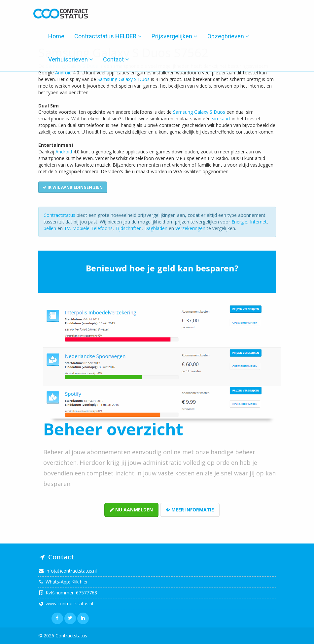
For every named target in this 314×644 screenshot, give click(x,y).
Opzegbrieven (228, 36)
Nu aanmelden (131, 510)
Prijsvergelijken (174, 36)
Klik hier (80, 582)
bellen (50, 228)
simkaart (221, 119)
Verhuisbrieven (71, 59)
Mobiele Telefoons (92, 228)
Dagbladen (156, 228)
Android (63, 73)
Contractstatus (108, 36)
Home (56, 36)
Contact (116, 59)
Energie (239, 222)
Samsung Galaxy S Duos (123, 79)
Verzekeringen (190, 228)
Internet (258, 222)
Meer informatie (190, 510)
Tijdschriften (128, 228)
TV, (68, 228)
